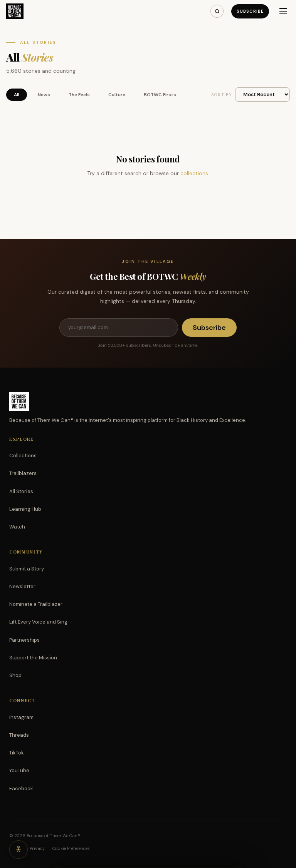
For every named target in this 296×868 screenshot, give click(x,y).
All (17, 95)
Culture (117, 95)
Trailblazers (23, 473)
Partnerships (24, 640)
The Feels (79, 95)
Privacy (37, 848)
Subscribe (250, 11)
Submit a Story (27, 569)
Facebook (21, 789)
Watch (17, 527)
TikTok (17, 753)
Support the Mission (33, 658)
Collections (23, 456)
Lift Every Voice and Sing (38, 622)
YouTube (19, 770)
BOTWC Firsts (160, 95)
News (44, 95)
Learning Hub (25, 509)
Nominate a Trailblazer (36, 604)
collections (194, 173)
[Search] (217, 11)
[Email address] (119, 328)
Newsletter (22, 586)
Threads (19, 735)
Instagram (21, 717)
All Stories (21, 491)
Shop (15, 675)
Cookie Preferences (71, 848)
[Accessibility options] (18, 850)
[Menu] (283, 11)
